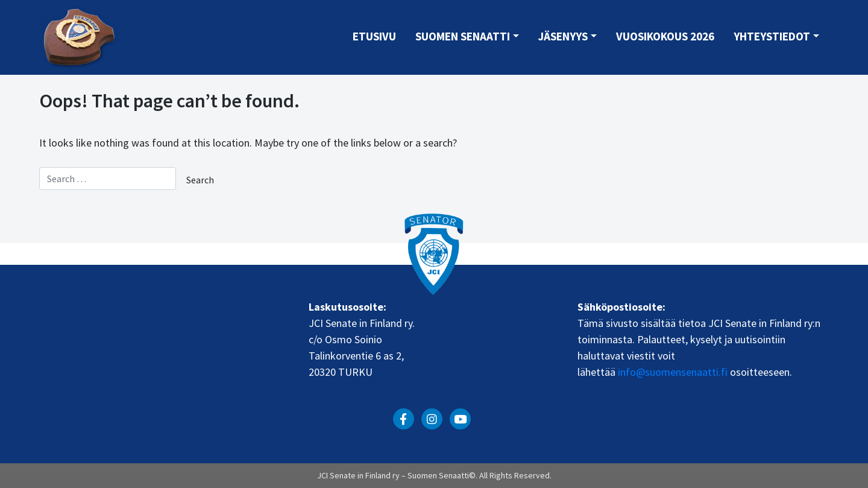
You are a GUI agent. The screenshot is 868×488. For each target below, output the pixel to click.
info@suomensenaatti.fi (673, 372)
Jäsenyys (563, 36)
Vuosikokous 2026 (665, 36)
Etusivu (374, 36)
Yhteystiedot (772, 36)
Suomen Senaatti (463, 36)
